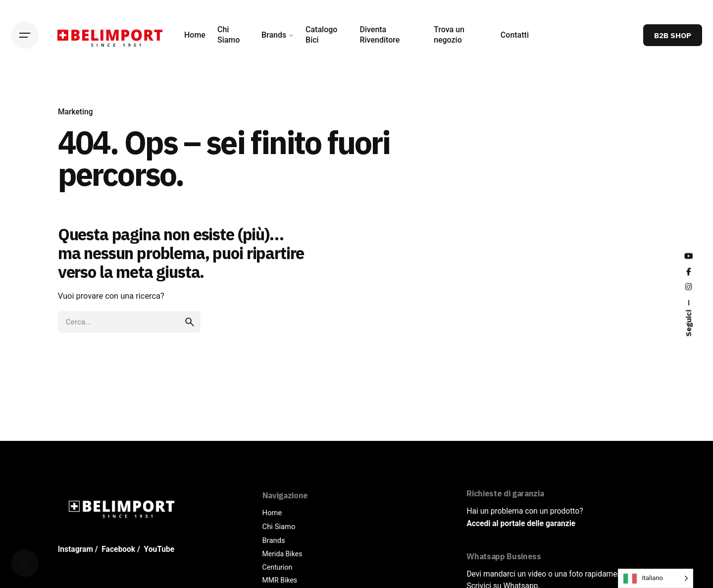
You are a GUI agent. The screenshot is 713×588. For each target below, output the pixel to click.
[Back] (25, 95)
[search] (190, 322)
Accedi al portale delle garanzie (521, 524)
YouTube (159, 549)
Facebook (118, 549)
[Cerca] (25, 563)
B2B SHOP (673, 35)
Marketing (76, 112)
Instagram (76, 549)
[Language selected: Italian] (656, 578)
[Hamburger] (25, 35)
